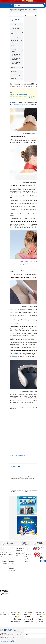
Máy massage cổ (14, 103)
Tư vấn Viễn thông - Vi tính (17, 42)
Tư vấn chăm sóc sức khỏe (16, 59)
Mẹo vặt (17, 68)
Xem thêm (31, 98)
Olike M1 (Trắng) (14, 353)
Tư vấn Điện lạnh (17, 28)
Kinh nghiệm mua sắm (19, 10)
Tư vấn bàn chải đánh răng (16, 63)
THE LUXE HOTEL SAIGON (16, 614)
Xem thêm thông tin (43, 561)
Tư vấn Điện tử (17, 24)
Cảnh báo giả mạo (4, 563)
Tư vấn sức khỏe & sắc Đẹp (30, 10)
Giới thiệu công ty (4, 551)
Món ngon (17, 79)
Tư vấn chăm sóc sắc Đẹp (16, 55)
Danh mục (12, 6)
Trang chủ (11, 10)
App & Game (17, 71)
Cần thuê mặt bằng (4, 562)
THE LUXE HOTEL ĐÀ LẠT (28, 614)
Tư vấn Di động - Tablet (17, 33)
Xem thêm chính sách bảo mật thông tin (7, 642)
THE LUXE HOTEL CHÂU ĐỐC (40, 614)
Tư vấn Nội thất (17, 46)
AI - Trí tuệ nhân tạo (17, 75)
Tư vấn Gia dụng (17, 37)
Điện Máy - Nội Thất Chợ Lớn (23, 104)
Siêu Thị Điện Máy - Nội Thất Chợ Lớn (18, 456)
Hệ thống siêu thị (4, 553)
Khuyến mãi (27, 562)
